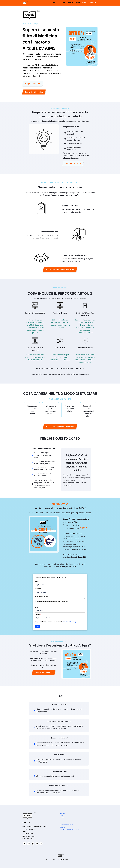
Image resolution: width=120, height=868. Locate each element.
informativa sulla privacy (69, 622)
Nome (37, 581)
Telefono (38, 614)
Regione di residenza (42, 596)
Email (37, 607)
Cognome (38, 589)
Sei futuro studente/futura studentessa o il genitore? (51, 602)
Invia (37, 627)
